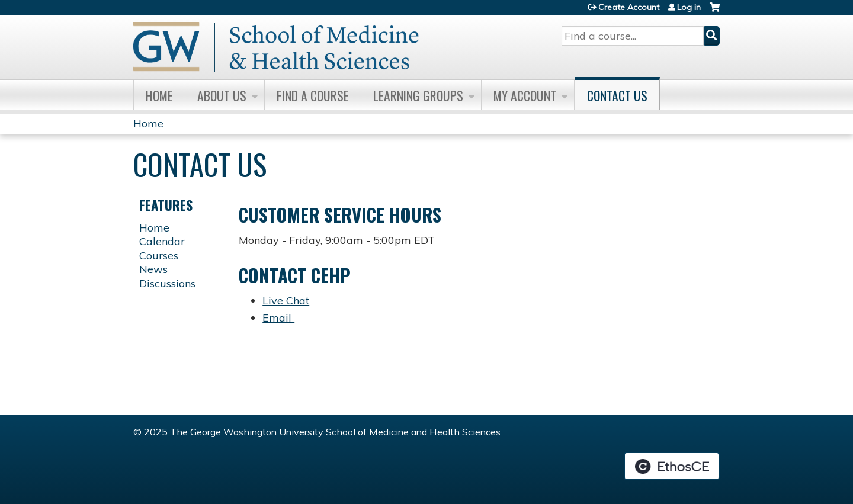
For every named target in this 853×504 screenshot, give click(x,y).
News (153, 269)
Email (278, 318)
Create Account (629, 7)
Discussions (167, 283)
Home (159, 95)
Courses (159, 256)
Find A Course (313, 95)
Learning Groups (418, 95)
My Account (525, 95)
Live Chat (286, 301)
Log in (689, 7)
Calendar (162, 241)
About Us (222, 95)
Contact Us (617, 95)
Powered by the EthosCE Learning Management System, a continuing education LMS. (672, 466)
